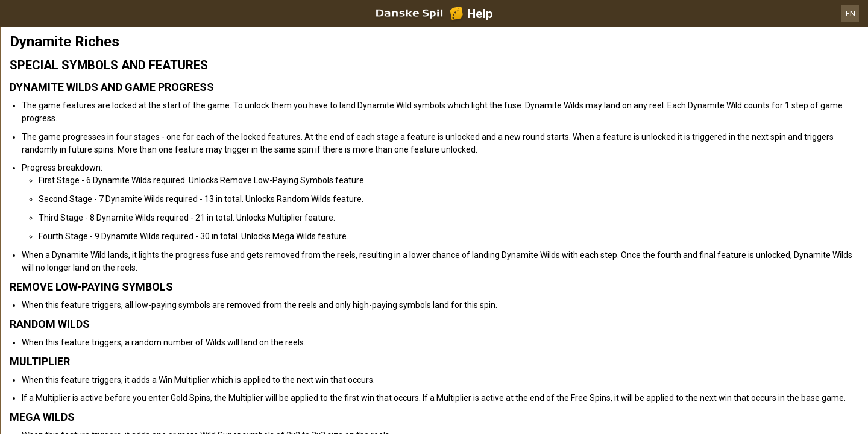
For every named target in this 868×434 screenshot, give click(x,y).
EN (851, 14)
